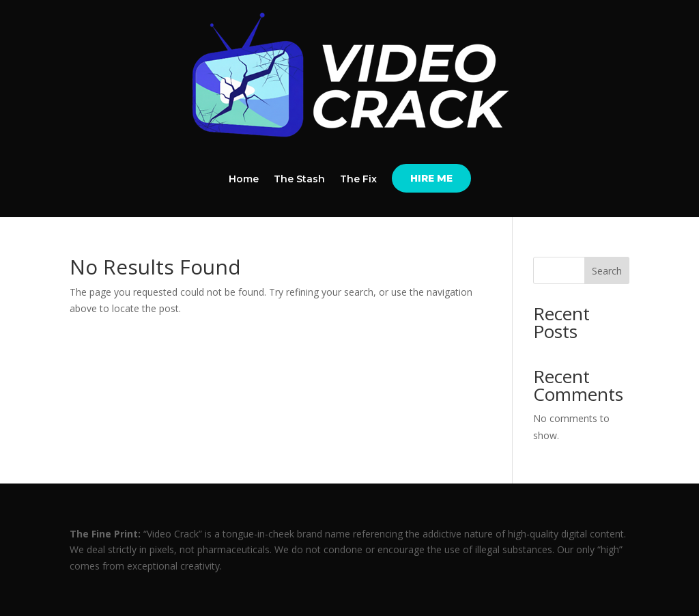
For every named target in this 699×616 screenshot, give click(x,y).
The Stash (299, 180)
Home (244, 180)
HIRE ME (431, 178)
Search (607, 271)
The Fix (358, 180)
